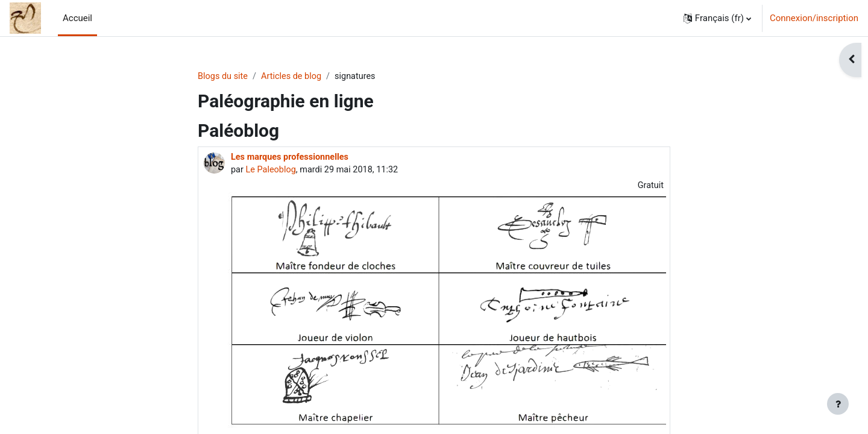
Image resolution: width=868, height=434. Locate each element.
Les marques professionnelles (292, 158)
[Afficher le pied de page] (838, 404)
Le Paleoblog (272, 171)
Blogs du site (224, 77)
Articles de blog (294, 77)
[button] (717, 18)
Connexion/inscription (814, 18)
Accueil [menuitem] (77, 18)
